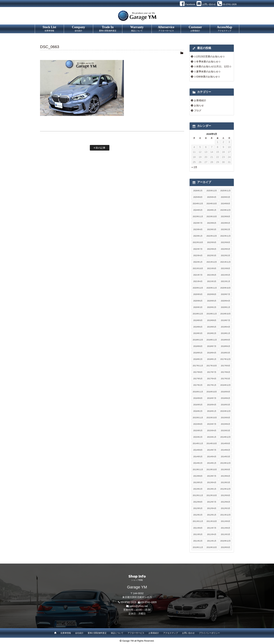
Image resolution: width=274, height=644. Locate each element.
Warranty (137, 29)
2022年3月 (212, 255)
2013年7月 (212, 476)
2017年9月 (226, 366)
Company (78, 29)
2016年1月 (212, 411)
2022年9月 (212, 242)
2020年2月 (212, 307)
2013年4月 (212, 482)
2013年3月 (226, 482)
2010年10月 (212, 547)
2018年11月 (212, 340)
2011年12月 (226, 515)
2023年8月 (226, 216)
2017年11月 (198, 366)
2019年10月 (226, 314)
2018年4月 (212, 353)
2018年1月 (212, 359)
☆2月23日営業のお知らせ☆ (209, 56)
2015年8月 (198, 424)
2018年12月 (198, 340)
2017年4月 (212, 379)
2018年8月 (198, 346)
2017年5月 (198, 379)
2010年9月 (226, 547)
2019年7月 (226, 320)
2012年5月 (198, 508)
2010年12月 (226, 541)
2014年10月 (212, 443)
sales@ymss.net (139, 606)
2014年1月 (212, 463)
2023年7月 (198, 223)
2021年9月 (212, 268)
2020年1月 (226, 307)
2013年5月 (198, 482)
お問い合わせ (188, 633)
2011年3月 (226, 534)
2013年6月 (226, 476)
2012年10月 (212, 495)
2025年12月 (212, 191)
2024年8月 (226, 204)
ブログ (198, 111)
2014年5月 (198, 457)
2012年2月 (198, 515)
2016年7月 (212, 398)
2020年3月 (198, 307)
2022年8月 (226, 242)
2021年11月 (226, 262)
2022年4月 (198, 255)
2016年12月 (226, 385)
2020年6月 (198, 301)
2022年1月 (198, 262)
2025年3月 (226, 197)
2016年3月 (226, 405)
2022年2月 (226, 255)
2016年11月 (198, 392)
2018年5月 (198, 353)
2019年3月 (198, 333)
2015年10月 (212, 418)
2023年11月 (198, 216)
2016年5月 (198, 405)
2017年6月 (226, 372)
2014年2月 (198, 463)
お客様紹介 (200, 100)
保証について (117, 633)
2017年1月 (212, 385)
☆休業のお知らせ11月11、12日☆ (213, 66)
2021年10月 (198, 268)
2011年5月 (198, 534)
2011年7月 (212, 528)
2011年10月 (212, 521)
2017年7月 (212, 372)
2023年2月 (226, 229)
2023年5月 (226, 223)
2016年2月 (198, 411)
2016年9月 (226, 392)
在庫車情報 (66, 633)
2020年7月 (226, 294)
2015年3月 (226, 430)
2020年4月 (226, 301)
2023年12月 (226, 210)
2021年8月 (226, 268)
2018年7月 (212, 346)
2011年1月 (212, 541)
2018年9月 (226, 340)
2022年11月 (226, 236)
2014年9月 (226, 443)
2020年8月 (212, 294)
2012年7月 (212, 502)
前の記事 (100, 148)
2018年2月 (198, 359)
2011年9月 (226, 521)
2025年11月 (226, 191)
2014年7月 (212, 450)
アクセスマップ (171, 633)
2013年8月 (198, 476)
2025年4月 (212, 197)
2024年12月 (198, 204)
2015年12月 (226, 411)
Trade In (108, 29)
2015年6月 (226, 424)
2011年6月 (226, 528)
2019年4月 (226, 327)
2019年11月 (212, 314)
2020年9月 (198, 294)
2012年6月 (226, 502)
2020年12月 (198, 288)
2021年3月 (212, 281)
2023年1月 (198, 236)
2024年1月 (212, 210)
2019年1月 (226, 333)
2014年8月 (198, 450)
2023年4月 (198, 229)
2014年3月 (226, 457)
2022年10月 (198, 242)
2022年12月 (212, 236)
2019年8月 (212, 320)
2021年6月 (212, 275)
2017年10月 (212, 366)
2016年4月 (212, 405)
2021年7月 (198, 275)
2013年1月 (212, 489)
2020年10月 (226, 288)
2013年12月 (226, 463)
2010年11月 (198, 547)
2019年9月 (198, 320)
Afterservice (166, 29)
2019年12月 (198, 314)
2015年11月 (198, 418)
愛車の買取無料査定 (97, 633)
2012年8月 (198, 502)
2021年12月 (212, 262)
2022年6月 (212, 249)
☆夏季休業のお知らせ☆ (207, 72)
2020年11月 (212, 288)
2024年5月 (198, 210)
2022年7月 (198, 249)
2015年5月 (198, 430)
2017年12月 (226, 359)
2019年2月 (212, 333)
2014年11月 (198, 443)
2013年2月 (198, 489)
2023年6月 (212, 223)
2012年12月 (226, 489)
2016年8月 (198, 398)
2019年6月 (198, 327)
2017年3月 (226, 379)
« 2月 (194, 167)
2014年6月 (226, 450)
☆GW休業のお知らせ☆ (207, 77)
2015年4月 (212, 430)
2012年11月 (198, 495)
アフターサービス (136, 633)
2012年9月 (226, 495)
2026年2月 (198, 191)
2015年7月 (212, 424)
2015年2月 (198, 437)
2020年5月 (212, 301)
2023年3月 (212, 229)
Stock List (49, 29)
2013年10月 (212, 469)
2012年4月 (212, 508)
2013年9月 (226, 469)
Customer (195, 29)
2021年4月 (198, 281)
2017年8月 (198, 372)
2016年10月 (212, 392)
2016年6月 (226, 398)
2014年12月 (226, 437)
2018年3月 (226, 353)
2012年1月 (212, 515)
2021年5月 (226, 275)
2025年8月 (198, 197)
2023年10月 (212, 216)
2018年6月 (226, 346)
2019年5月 (212, 327)
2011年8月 (198, 528)
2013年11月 (198, 469)
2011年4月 (212, 534)
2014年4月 (212, 457)
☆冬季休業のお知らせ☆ (207, 62)
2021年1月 (226, 281)
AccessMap (225, 29)
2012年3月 (226, 508)
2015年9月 (226, 418)
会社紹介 (79, 633)
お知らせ (199, 105)
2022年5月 (226, 249)
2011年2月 (198, 541)
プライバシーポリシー (209, 633)
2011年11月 (198, 521)
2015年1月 (212, 437)
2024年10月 (212, 204)
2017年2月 (198, 385)
